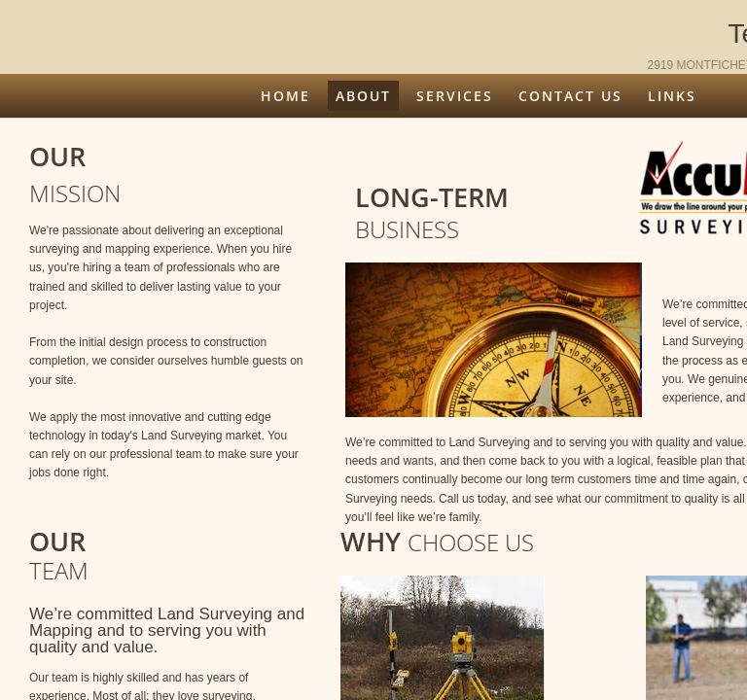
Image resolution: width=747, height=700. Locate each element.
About (363, 96)
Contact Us (570, 96)
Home (285, 96)
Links (672, 96)
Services (455, 96)
